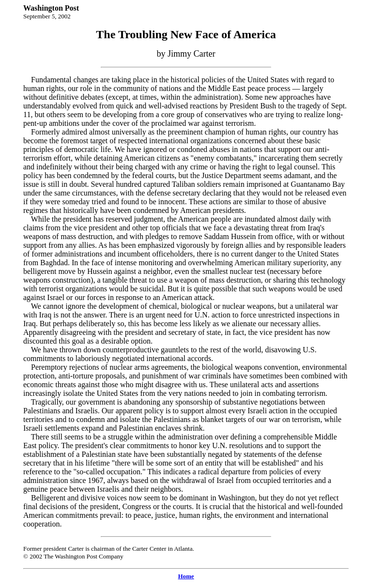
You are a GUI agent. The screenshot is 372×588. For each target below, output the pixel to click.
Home (186, 576)
